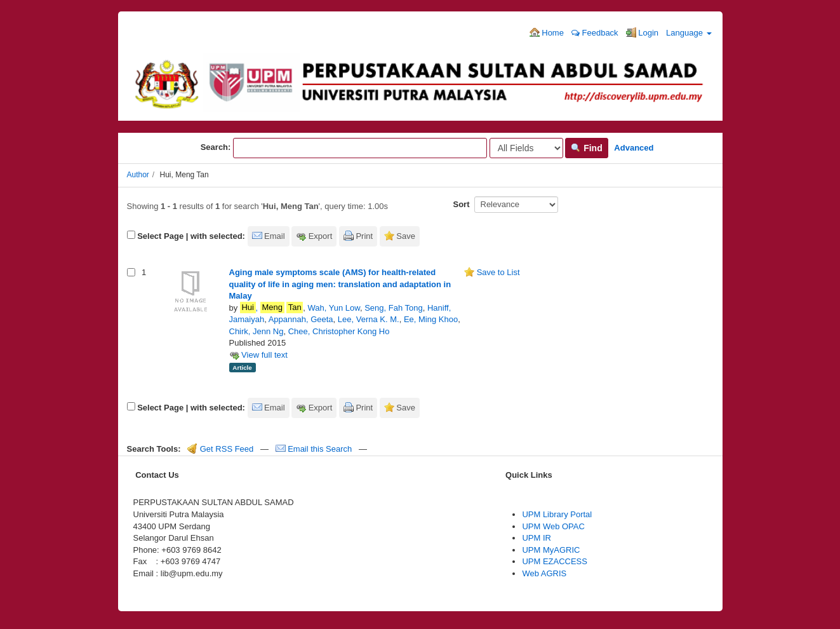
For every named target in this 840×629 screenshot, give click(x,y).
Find (586, 148)
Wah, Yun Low (334, 308)
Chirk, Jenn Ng (257, 331)
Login (642, 32)
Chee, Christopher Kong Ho (339, 331)
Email (275, 236)
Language (689, 33)
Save (406, 236)
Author (138, 175)
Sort (462, 204)
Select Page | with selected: (191, 236)
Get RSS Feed (220, 449)
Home (547, 32)
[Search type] (526, 148)
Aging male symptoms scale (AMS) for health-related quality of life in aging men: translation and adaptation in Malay (340, 284)
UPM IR (537, 538)
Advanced (634, 148)
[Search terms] (360, 148)
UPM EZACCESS (555, 561)
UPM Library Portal (557, 514)
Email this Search (315, 449)
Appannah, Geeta (301, 319)
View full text (258, 355)
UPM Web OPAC (553, 526)
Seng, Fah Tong (394, 308)
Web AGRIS (544, 573)
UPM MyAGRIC (551, 550)
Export (321, 236)
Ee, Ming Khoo (431, 319)
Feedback (595, 33)
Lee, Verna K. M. (369, 319)
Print (364, 236)
